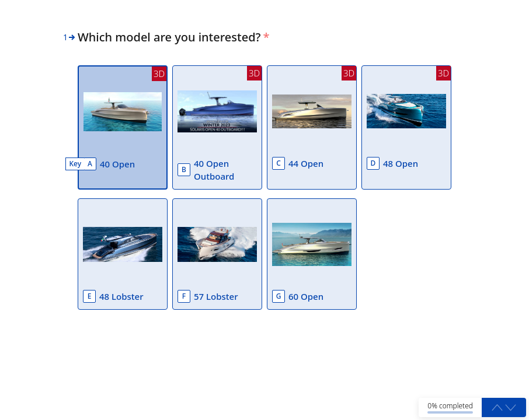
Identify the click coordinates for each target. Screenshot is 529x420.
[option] (123, 127)
